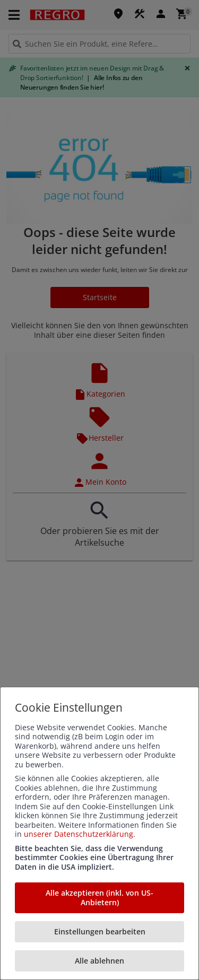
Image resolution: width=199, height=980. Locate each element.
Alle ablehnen (99, 961)
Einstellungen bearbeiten (100, 931)
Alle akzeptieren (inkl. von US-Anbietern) (99, 898)
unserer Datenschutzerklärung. (80, 834)
